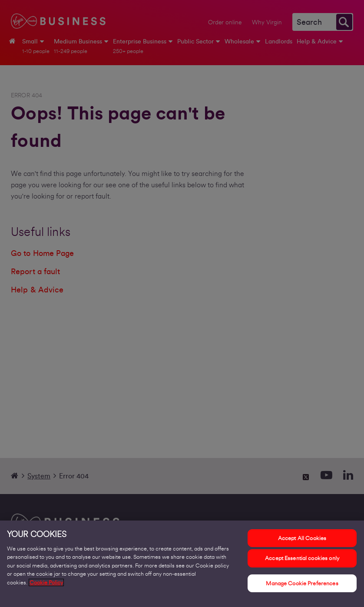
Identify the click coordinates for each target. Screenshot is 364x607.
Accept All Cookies (302, 542)
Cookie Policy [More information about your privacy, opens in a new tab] (46, 586)
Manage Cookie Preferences (302, 587)
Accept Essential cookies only (302, 562)
